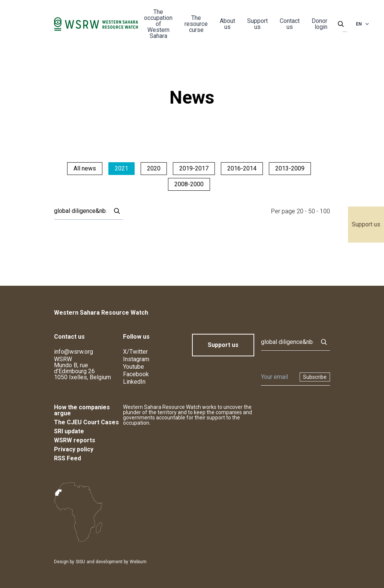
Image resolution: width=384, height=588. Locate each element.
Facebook (136, 374)
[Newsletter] (278, 377)
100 (325, 211)
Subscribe (315, 377)
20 (300, 211)
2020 (154, 168)
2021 (121, 168)
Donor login (319, 24)
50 (312, 211)
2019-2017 (194, 168)
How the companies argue (82, 410)
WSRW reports (75, 440)
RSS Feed (67, 458)
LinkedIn (134, 382)
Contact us (290, 24)
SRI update (69, 431)
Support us (366, 224)
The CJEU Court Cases (86, 422)
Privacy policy (74, 449)
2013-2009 (290, 168)
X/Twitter (135, 352)
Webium (138, 562)
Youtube (133, 367)
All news (85, 168)
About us (227, 24)
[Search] (80, 211)
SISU (80, 562)
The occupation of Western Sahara (158, 24)
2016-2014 (242, 168)
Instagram (136, 359)
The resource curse (196, 24)
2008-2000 (189, 184)
